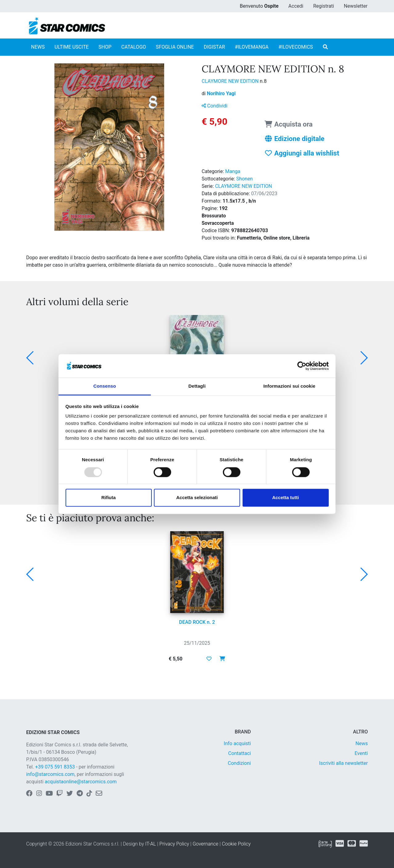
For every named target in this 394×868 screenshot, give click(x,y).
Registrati (324, 6)
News (362, 743)
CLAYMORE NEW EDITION (231, 81)
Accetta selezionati (197, 498)
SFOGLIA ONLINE (175, 47)
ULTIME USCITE (72, 47)
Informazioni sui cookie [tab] (289, 386)
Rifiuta (109, 498)
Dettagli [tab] (197, 386)
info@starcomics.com (50, 774)
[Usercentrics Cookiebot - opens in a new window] (302, 366)
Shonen (245, 179)
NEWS (38, 47)
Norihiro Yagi (221, 93)
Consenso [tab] (105, 386)
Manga (233, 171)
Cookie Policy (236, 844)
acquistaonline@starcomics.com (81, 782)
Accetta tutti (285, 498)
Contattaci (239, 753)
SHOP (105, 47)
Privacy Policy (174, 844)
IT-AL (151, 844)
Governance (206, 844)
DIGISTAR (214, 47)
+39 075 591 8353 (55, 767)
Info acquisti (237, 743)
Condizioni (239, 763)
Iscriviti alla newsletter (343, 763)
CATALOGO (134, 47)
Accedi (296, 6)
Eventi (361, 753)
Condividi (215, 106)
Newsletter (356, 6)
